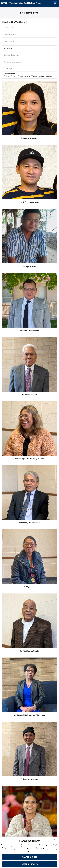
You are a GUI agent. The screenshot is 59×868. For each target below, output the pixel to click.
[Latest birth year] (29, 41)
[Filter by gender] (29, 48)
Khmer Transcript (24, 76)
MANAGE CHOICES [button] (30, 857)
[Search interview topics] (30, 69)
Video (14, 76)
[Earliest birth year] (29, 35)
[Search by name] (29, 28)
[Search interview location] (30, 62)
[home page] (4, 3)
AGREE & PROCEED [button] (30, 864)
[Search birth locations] (30, 55)
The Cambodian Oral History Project (26, 3)
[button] (55, 840)
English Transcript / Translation (41, 76)
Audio (7, 76)
